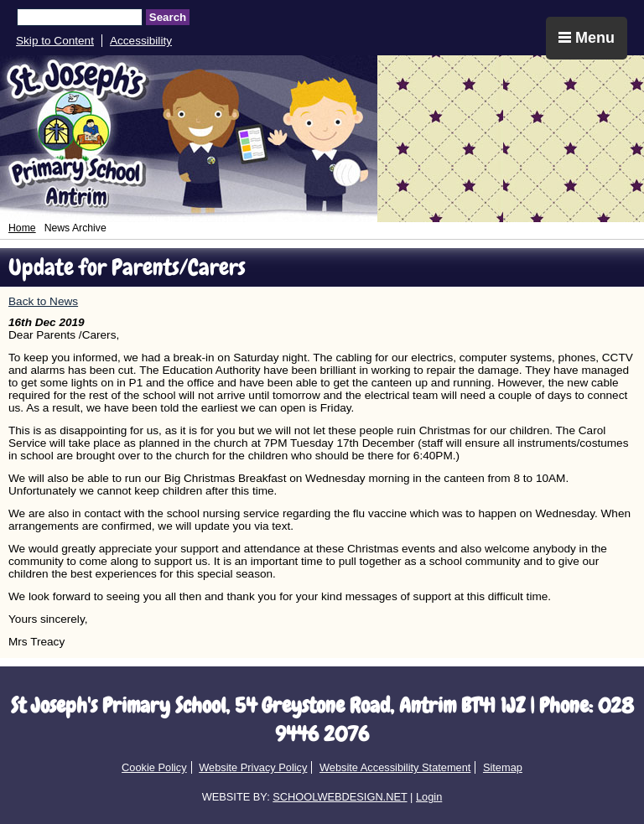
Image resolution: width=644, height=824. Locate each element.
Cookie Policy (154, 767)
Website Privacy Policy (253, 767)
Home (22, 228)
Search (168, 17)
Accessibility (141, 41)
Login (429, 797)
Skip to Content (55, 41)
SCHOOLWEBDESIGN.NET (340, 797)
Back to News (43, 301)
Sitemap (503, 767)
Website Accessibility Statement (395, 767)
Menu (587, 38)
